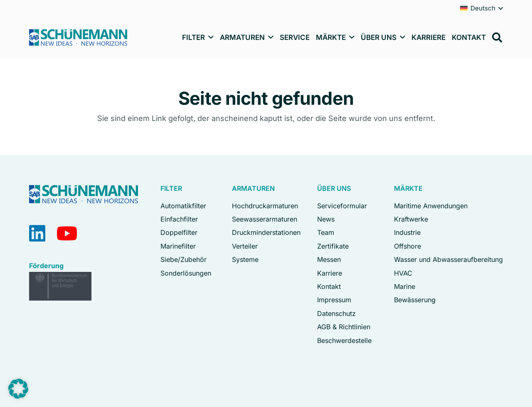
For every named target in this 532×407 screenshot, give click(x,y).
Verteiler (245, 246)
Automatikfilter (183, 206)
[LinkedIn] (37, 233)
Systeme (245, 259)
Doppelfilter (179, 232)
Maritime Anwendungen (431, 206)
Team (326, 232)
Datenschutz (336, 313)
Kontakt (329, 286)
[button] (209, 37)
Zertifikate (333, 246)
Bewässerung (415, 300)
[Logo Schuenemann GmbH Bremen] (78, 37)
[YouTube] (67, 233)
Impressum (334, 300)
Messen (329, 259)
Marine (405, 286)
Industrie (407, 232)
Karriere (330, 273)
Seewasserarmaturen (265, 219)
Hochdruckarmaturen (265, 206)
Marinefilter (178, 246)
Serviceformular (342, 206)
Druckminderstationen (266, 232)
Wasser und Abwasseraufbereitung (448, 259)
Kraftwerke (411, 219)
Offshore (408, 246)
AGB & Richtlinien (344, 327)
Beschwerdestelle (344, 340)
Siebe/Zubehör (183, 259)
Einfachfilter (179, 219)
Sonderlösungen (186, 273)
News (326, 219)
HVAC (403, 273)
